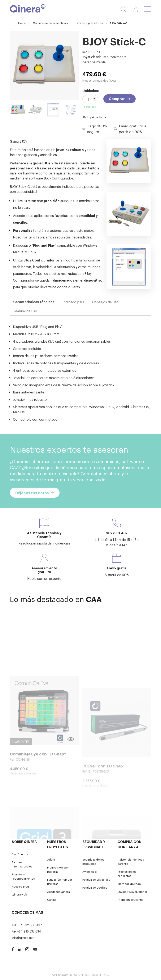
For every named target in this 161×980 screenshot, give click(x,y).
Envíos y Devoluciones (133, 892)
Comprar (117, 99)
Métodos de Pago (129, 884)
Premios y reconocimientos (23, 876)
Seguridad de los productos (93, 862)
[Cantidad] (90, 99)
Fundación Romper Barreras (60, 882)
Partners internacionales (22, 864)
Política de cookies (95, 887)
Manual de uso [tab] (26, 311)
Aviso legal (90, 872)
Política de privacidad (96, 879)
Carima (52, 900)
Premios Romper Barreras (58, 869)
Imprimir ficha (94, 117)
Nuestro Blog (20, 886)
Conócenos (20, 854)
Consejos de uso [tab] (105, 302)
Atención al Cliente (130, 900)
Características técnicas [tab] (34, 302)
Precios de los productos (127, 874)
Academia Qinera (58, 892)
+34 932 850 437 (30, 925)
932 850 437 (117, 533)
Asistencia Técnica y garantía (131, 862)
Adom (51, 859)
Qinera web (19, 894)
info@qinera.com (24, 937)
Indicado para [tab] (73, 302)
